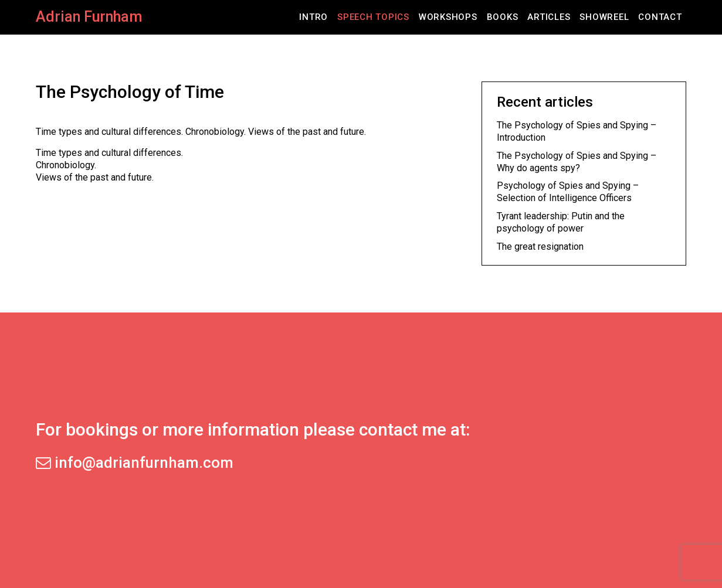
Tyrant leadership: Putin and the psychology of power (561, 222)
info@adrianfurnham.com (135, 463)
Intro (313, 17)
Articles (549, 17)
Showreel (604, 17)
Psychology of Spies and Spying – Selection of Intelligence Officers (568, 192)
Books (503, 17)
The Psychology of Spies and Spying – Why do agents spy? (577, 162)
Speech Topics (373, 17)
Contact (660, 17)
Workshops (448, 17)
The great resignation (540, 247)
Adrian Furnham (89, 17)
